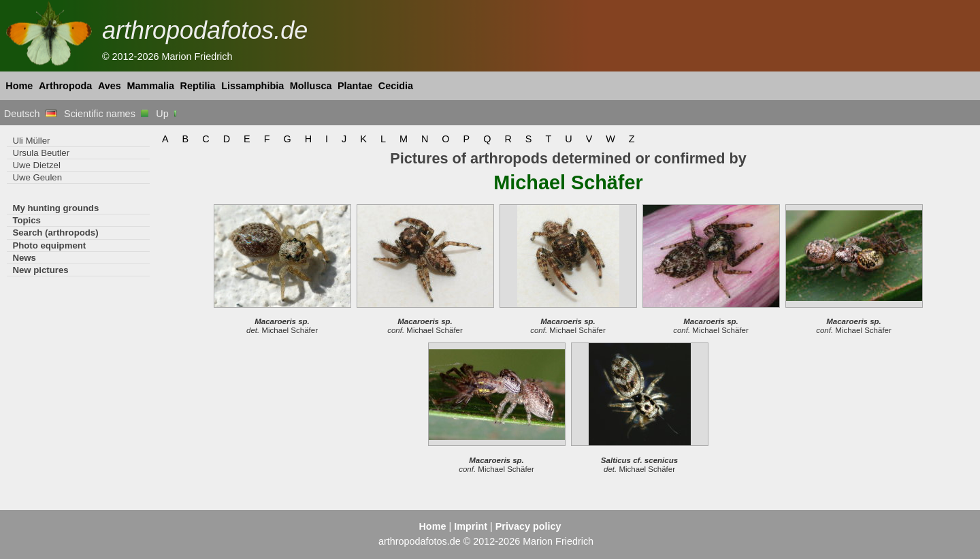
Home (19, 86)
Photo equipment (49, 245)
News (24, 258)
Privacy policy (528, 526)
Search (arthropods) (55, 233)
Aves (110, 86)
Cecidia (396, 86)
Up (167, 114)
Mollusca (311, 86)
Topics (27, 220)
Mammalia (150, 86)
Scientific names (106, 114)
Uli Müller (31, 141)
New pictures (40, 270)
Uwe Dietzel (36, 165)
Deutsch (30, 114)
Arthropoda (65, 86)
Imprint (471, 526)
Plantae (355, 86)
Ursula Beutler (41, 153)
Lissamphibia (252, 86)
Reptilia (198, 86)
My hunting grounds (55, 208)
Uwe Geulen (37, 177)
